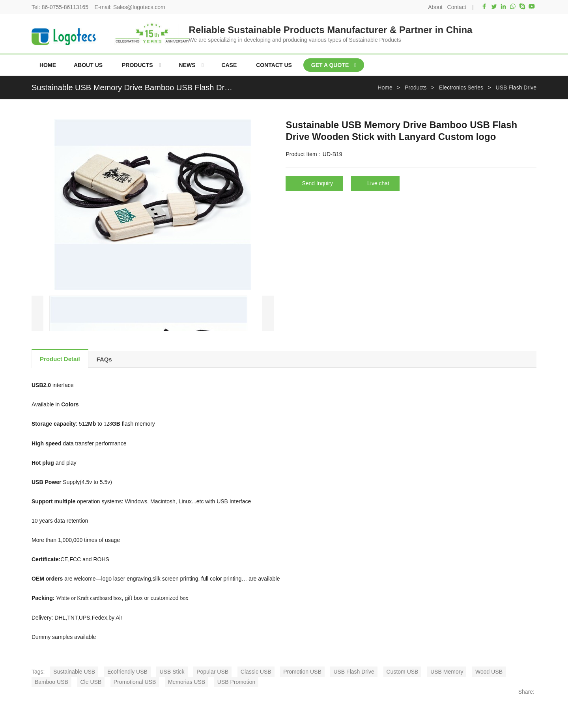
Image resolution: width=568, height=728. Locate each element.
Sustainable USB (74, 672)
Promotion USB (302, 672)
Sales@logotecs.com (139, 7)
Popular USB (212, 672)
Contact (457, 7)
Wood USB (489, 672)
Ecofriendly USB (127, 672)
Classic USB (256, 672)
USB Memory (447, 672)
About (435, 7)
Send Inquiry (317, 183)
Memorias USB (187, 682)
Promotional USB (135, 682)
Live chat (378, 183)
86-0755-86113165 (65, 7)
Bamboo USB (51, 682)
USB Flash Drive (354, 672)
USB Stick (172, 672)
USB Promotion (236, 682)
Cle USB (91, 682)
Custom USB (403, 672)
